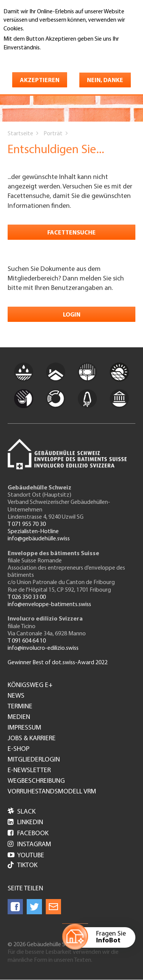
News (16, 696)
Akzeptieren (40, 81)
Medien (19, 717)
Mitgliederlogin (34, 760)
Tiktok (22, 866)
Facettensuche (71, 233)
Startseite (20, 134)
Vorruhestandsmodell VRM (52, 792)
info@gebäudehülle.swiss (39, 539)
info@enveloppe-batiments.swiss (49, 605)
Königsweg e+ (30, 686)
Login (72, 315)
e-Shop (18, 749)
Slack (22, 812)
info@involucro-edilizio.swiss (43, 648)
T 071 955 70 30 (27, 524)
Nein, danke (105, 81)
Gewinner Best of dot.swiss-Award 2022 (58, 663)
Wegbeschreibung (36, 781)
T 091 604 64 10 (27, 641)
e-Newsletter (29, 771)
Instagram (29, 845)
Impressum (24, 728)
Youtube (26, 856)
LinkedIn (25, 822)
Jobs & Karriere (32, 739)
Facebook (28, 834)
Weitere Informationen (36, 59)
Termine (20, 707)
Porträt (53, 134)
